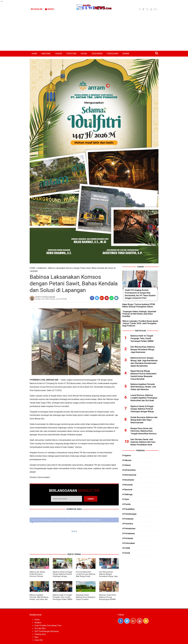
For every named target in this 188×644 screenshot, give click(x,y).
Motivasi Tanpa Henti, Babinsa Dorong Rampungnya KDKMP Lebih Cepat (108, 598)
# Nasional (127, 489)
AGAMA (126, 54)
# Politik (126, 548)
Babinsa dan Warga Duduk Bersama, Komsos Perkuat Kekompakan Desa (37, 575)
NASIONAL (46, 54)
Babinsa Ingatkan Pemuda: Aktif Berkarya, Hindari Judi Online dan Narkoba (39, 598)
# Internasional (129, 475)
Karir (36, 637)
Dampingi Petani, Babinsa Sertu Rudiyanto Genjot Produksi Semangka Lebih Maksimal (86, 599)
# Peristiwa (128, 524)
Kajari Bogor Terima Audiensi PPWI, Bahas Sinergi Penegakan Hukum (139, 305)
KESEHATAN (97, 54)
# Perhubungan (129, 514)
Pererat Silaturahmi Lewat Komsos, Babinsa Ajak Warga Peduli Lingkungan (86, 575)
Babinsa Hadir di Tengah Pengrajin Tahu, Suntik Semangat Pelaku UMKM (62, 597)
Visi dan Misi (40, 628)
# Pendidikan (128, 509)
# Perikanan (128, 519)
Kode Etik (39, 640)
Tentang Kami (40, 634)
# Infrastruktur (129, 470)
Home (37, 620)
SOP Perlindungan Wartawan (47, 631)
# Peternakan (129, 543)
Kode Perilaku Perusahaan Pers (48, 625)
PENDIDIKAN (112, 54)
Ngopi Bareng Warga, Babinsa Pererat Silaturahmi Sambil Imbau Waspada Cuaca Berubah (143, 375)
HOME (34, 54)
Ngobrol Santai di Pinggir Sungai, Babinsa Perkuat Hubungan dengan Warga (62, 575)
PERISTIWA (71, 54)
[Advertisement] (94, 33)
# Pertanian (128, 538)
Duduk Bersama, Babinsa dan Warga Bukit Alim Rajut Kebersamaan (144, 420)
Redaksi (38, 623)
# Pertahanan (129, 533)
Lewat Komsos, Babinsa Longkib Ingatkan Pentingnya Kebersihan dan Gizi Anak (144, 398)
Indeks (50, 9)
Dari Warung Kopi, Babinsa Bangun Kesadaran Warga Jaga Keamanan (108, 575)
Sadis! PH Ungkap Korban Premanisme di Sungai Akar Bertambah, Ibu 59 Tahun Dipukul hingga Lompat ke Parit (140, 294)
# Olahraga (127, 494)
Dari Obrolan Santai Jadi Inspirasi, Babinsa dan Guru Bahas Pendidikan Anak (143, 442)
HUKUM (59, 54)
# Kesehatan (128, 480)
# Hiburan (127, 460)
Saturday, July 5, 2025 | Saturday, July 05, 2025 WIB (51, 299)
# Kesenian (128, 485)
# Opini (126, 499)
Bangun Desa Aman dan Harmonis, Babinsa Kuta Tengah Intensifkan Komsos (144, 431)
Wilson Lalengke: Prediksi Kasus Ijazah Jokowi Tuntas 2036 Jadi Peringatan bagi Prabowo (140, 323)
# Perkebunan (129, 528)
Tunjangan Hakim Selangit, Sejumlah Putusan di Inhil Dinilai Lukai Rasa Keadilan (139, 314)
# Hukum (127, 465)
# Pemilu (127, 504)
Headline (37, 9)
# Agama (127, 455)
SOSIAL (84, 54)
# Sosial (126, 553)
